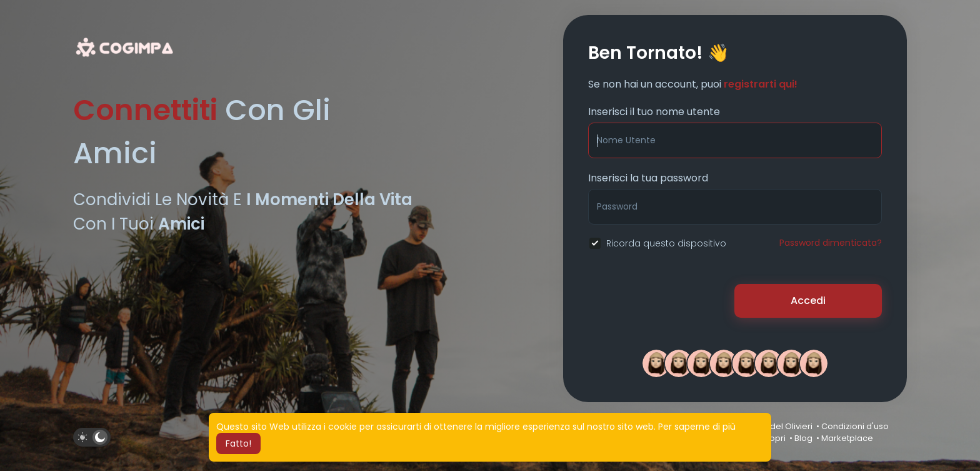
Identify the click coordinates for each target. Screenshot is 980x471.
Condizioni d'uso (855, 426)
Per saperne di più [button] (697, 427)
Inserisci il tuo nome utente (654, 112)
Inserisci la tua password (648, 178)
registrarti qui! (761, 84)
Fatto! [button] (238, 443)
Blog (803, 438)
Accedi (808, 301)
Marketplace (847, 438)
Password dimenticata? (831, 243)
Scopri (772, 438)
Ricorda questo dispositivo (666, 243)
